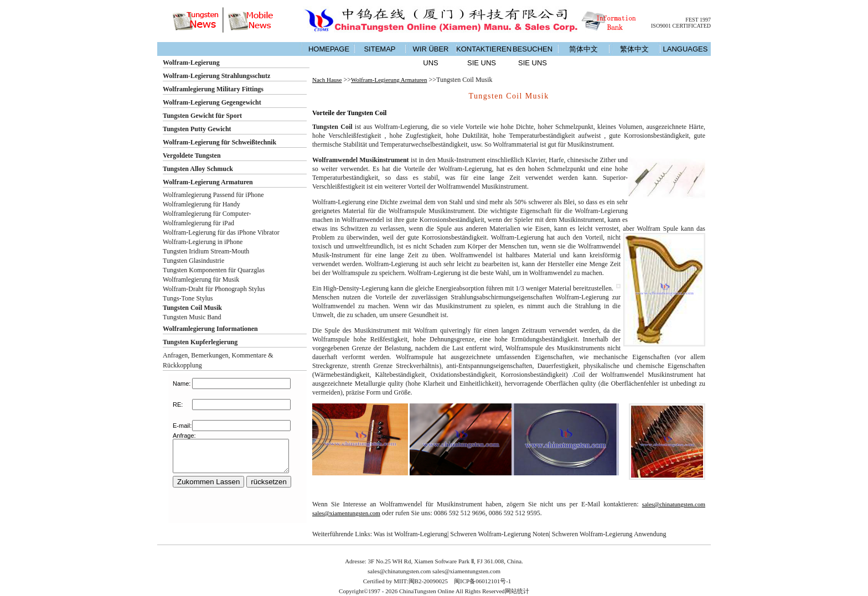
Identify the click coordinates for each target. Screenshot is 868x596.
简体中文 (583, 49)
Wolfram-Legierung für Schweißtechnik (219, 142)
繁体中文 (634, 49)
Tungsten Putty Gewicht (197, 129)
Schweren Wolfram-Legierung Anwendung (609, 534)
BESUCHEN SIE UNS (533, 56)
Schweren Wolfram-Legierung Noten (499, 534)
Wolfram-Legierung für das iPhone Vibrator (221, 232)
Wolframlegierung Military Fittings (213, 89)
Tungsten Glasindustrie (193, 261)
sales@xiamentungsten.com (346, 513)
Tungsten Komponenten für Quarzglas (214, 270)
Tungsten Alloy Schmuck (198, 169)
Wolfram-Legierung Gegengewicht (212, 102)
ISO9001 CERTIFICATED (681, 26)
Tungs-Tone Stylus (188, 298)
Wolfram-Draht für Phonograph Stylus (214, 289)
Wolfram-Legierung (191, 63)
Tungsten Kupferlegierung (200, 342)
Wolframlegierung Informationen (210, 329)
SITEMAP (379, 49)
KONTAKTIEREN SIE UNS (482, 56)
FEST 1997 (698, 20)
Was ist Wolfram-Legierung (410, 534)
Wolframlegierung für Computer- (207, 214)
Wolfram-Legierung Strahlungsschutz (216, 76)
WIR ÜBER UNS (431, 56)
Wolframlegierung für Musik (201, 279)
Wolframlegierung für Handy (201, 204)
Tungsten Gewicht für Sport (202, 116)
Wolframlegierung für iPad (198, 223)
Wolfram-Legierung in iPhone (203, 242)
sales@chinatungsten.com (674, 504)
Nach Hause (327, 80)
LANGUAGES (686, 49)
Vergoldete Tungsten (192, 156)
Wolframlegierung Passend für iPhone (213, 195)
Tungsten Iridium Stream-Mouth (206, 251)
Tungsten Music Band (192, 317)
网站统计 (517, 591)
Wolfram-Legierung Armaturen (208, 182)
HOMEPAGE (329, 49)
